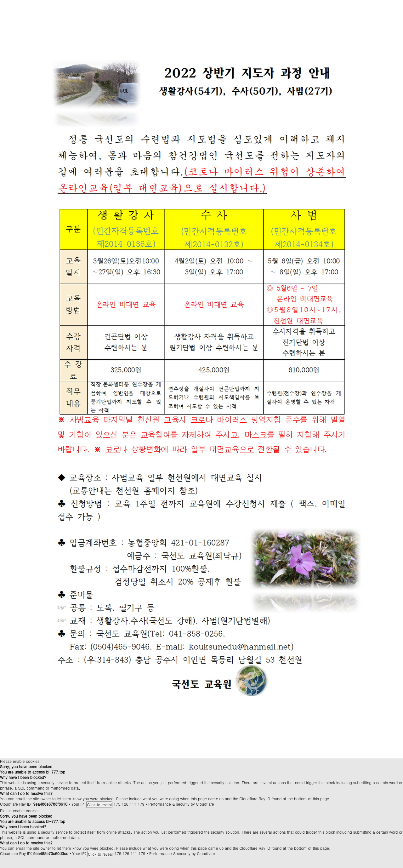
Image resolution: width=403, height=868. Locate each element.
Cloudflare (205, 804)
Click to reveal (99, 805)
